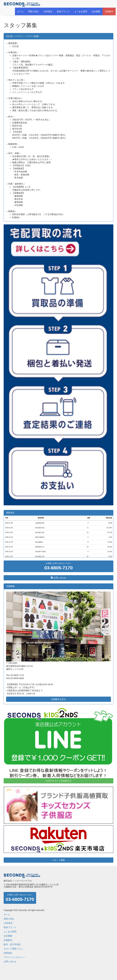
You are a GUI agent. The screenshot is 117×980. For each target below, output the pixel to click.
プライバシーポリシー (14, 957)
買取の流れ (34, 11)
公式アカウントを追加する (58, 781)
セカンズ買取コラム (13, 949)
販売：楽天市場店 (12, 944)
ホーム (20, 11)
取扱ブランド (63, 11)
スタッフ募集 (58, 860)
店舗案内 (109, 11)
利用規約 (8, 953)
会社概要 (96, 11)
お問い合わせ (58, 578)
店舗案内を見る (58, 699)
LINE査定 (48, 11)
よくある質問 (81, 11)
